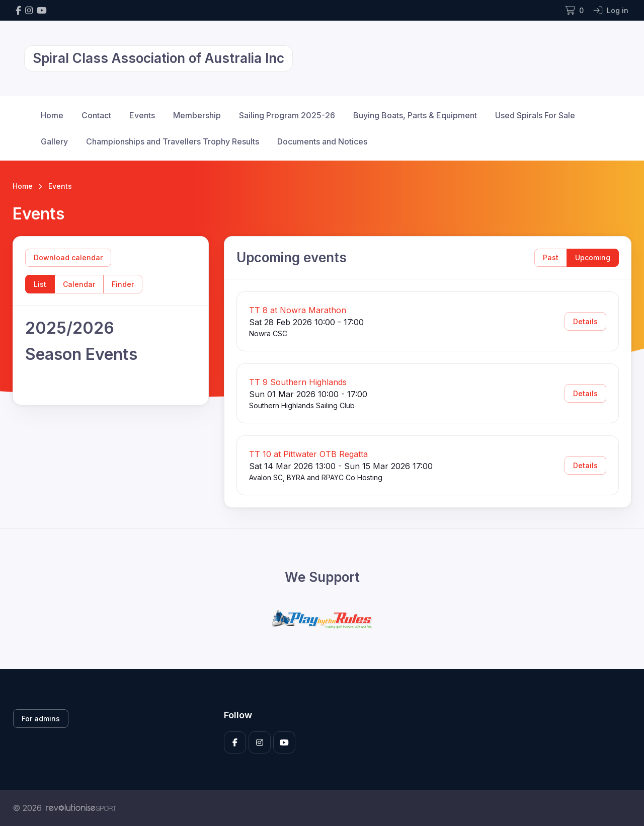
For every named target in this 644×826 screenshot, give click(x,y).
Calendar (79, 284)
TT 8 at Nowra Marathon (298, 310)
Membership (197, 115)
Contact (96, 115)
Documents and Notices (322, 141)
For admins (41, 719)
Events (142, 115)
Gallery (54, 141)
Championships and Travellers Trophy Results (173, 141)
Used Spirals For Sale (535, 115)
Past (551, 257)
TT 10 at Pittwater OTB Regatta (308, 454)
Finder (123, 284)
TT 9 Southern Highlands (298, 382)
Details (585, 321)
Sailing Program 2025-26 (287, 115)
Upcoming (593, 257)
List (40, 284)
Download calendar (68, 257)
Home (52, 115)
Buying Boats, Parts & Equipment (415, 115)
